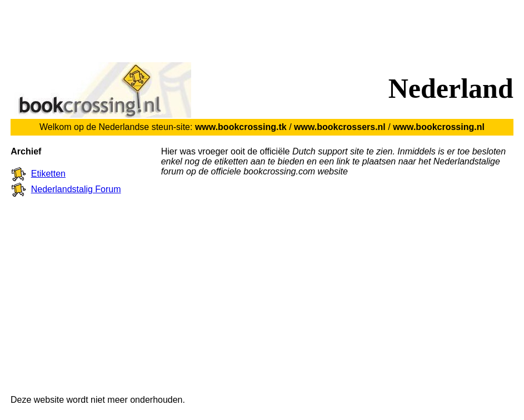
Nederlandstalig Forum (76, 189)
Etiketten (48, 174)
